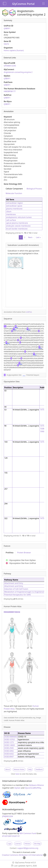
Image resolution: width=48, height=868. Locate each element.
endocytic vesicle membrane (18, 226)
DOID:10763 (9, 739)
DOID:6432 (9, 754)
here (17, 774)
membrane (11, 214)
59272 (6, 44)
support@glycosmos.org (28, 848)
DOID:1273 (9, 742)
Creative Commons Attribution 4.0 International (24, 856)
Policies (27, 844)
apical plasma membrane (17, 223)
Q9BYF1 (7, 28)
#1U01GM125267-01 (11, 836)
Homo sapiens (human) (14, 50)
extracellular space (14, 206)
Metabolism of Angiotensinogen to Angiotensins (25, 592)
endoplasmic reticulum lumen (19, 217)
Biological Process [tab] (34, 189)
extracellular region (15, 203)
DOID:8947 (9, 757)
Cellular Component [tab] (14, 189)
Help (30, 769)
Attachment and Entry (14, 583)
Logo (9, 844)
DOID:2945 (9, 748)
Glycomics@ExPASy (33, 788)
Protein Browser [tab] (24, 553)
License (18, 844)
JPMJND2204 (8, 816)
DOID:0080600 (11, 737)
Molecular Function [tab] (14, 193)
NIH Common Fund (28, 833)
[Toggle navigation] (43, 4)
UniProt (29, 312)
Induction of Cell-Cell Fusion (16, 589)
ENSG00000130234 (12, 612)
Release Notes (19, 769)
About (8, 769)
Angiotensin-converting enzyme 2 (18, 72)
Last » (38, 237)
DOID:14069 (9, 745)
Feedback (39, 769)
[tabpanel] (24, 251)
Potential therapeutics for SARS (18, 595)
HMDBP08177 (10, 91)
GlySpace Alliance (36, 785)
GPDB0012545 (10, 66)
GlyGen (17, 788)
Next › (31, 237)
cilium (9, 212)
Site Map (37, 844)
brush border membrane (17, 229)
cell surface (11, 220)
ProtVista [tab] (10, 553)
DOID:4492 (9, 751)
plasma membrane (14, 209)
